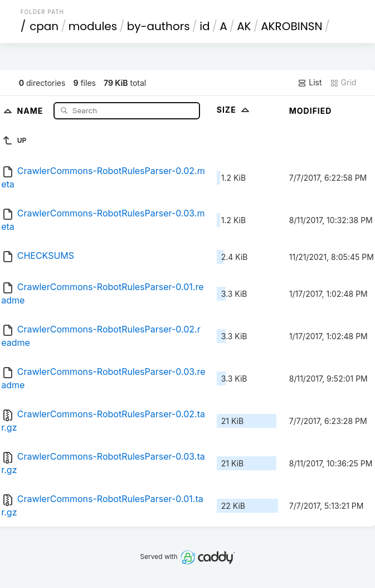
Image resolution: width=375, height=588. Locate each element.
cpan (44, 26)
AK (244, 26)
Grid (343, 83)
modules (93, 26)
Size (234, 110)
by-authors (159, 26)
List (310, 83)
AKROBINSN (291, 26)
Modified (311, 111)
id (204, 26)
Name (31, 110)
